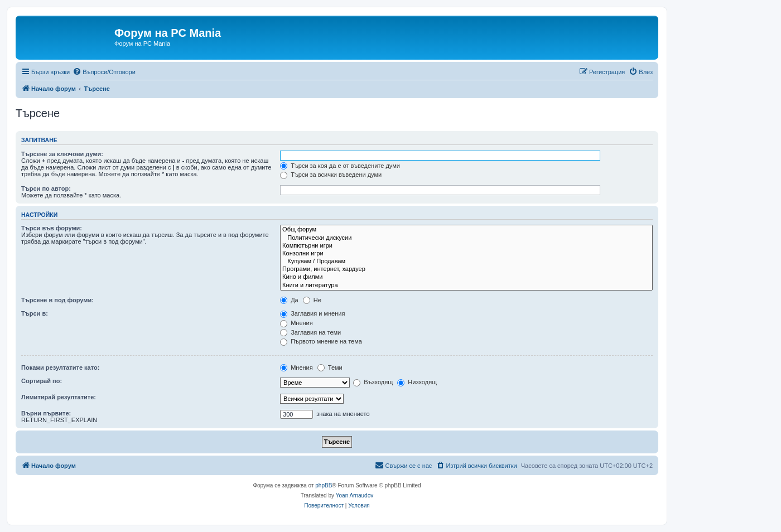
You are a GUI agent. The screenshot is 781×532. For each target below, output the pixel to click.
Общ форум (466, 230)
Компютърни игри (466, 246)
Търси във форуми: (52, 228)
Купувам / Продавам (466, 262)
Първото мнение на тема (321, 341)
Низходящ (417, 382)
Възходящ (373, 382)
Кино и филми (466, 277)
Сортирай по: (42, 381)
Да (289, 300)
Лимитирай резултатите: (59, 397)
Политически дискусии (466, 238)
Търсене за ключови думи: (62, 154)
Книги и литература (466, 286)
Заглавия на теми (310, 332)
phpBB (324, 485)
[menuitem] (104, 72)
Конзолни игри (466, 254)
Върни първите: (46, 413)
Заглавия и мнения (312, 313)
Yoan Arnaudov (355, 495)
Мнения (297, 323)
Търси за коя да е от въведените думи (340, 166)
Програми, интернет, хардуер (466, 269)
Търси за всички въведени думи (331, 175)
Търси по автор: (46, 188)
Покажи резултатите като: (60, 367)
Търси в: (35, 313)
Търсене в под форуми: (57, 300)
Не (312, 300)
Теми (330, 367)
